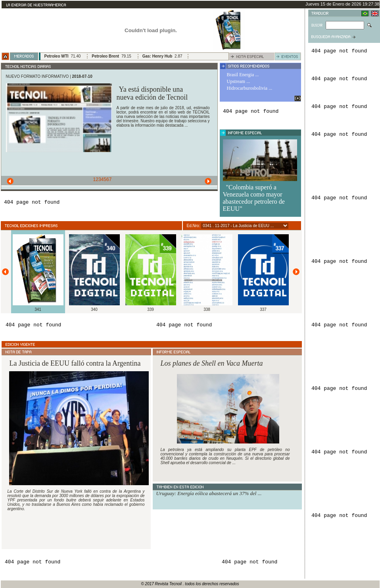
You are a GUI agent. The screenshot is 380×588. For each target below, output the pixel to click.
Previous (9, 182)
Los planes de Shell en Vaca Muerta (212, 363)
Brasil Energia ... (243, 75)
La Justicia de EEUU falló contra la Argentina (75, 363)
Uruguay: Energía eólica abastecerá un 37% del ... (209, 493)
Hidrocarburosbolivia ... (250, 88)
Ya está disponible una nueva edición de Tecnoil (152, 93)
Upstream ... (239, 81)
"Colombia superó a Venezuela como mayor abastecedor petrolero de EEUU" (254, 198)
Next (209, 182)
